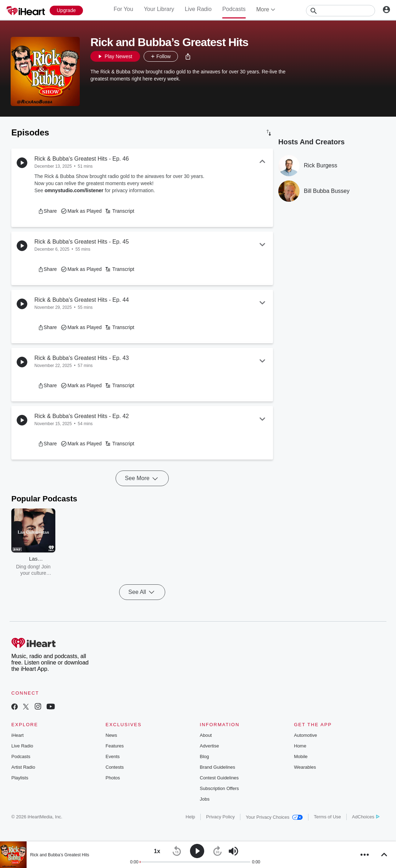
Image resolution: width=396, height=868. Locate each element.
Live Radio (198, 9)
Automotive (305, 735)
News (111, 735)
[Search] (341, 11)
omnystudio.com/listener (74, 190)
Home (300, 746)
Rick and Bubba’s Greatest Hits (60, 855)
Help (191, 817)
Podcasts (234, 9)
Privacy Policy (220, 817)
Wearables (305, 767)
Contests (115, 767)
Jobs (205, 799)
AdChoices (366, 817)
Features (115, 746)
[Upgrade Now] (66, 10)
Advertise (210, 746)
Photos (113, 778)
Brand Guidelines (218, 767)
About (206, 735)
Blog (205, 756)
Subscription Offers (219, 788)
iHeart (18, 735)
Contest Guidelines (219, 778)
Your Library (159, 9)
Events (113, 756)
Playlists (20, 778)
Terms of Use (327, 817)
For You (123, 9)
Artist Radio (23, 767)
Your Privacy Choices (274, 817)
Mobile (301, 756)
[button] (188, 56)
